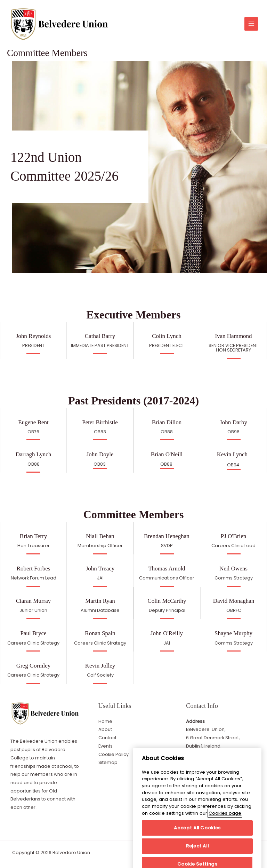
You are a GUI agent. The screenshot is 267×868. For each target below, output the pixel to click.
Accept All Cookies (197, 856)
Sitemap (108, 762)
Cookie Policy (114, 754)
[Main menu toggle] (251, 24)
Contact (107, 738)
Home (105, 721)
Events (106, 746)
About (105, 729)
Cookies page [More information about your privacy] (225, 841)
